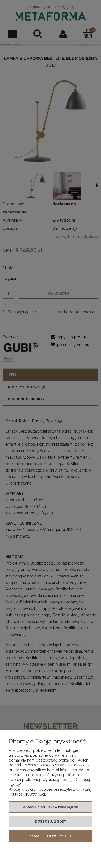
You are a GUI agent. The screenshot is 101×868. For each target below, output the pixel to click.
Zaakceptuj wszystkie (50, 836)
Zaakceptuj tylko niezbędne (51, 807)
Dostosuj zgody (51, 822)
